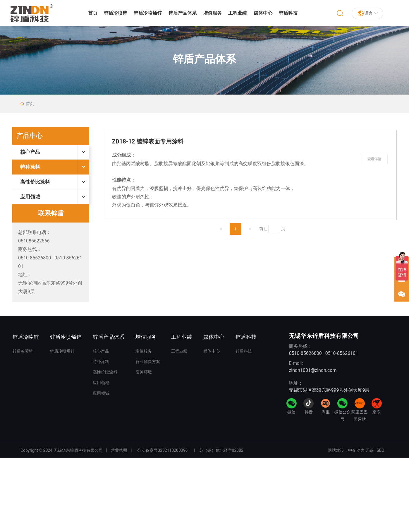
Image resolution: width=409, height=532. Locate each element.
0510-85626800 (35, 258)
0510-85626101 (342, 353)
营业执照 (119, 450)
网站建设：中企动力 (346, 450)
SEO (381, 450)
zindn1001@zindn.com (313, 370)
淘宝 (326, 412)
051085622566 (34, 241)
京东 (377, 412)
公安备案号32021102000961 (164, 450)
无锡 (370, 450)
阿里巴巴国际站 (360, 416)
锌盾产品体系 (204, 59)
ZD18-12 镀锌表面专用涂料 (148, 141)
